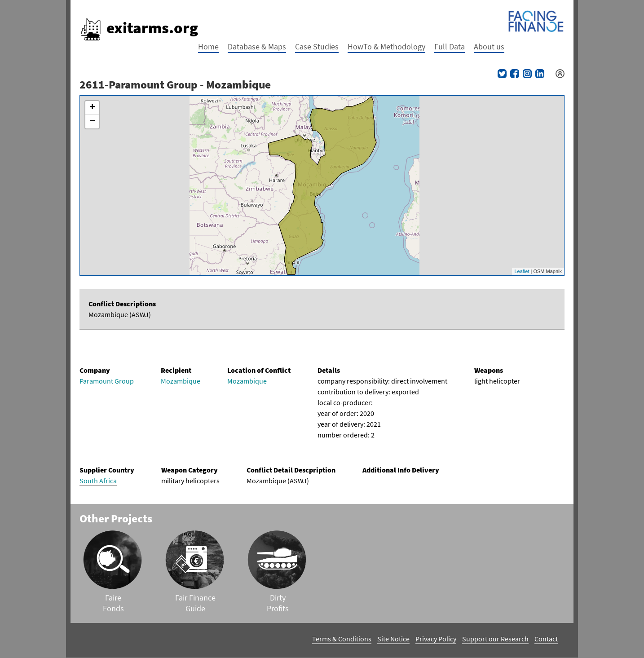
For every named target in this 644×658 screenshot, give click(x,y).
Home (208, 46)
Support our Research (495, 639)
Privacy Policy (436, 639)
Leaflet (522, 271)
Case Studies (317, 46)
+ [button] (92, 108)
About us (489, 46)
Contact (546, 639)
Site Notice (393, 639)
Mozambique (181, 381)
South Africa (98, 481)
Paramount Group (107, 381)
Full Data (450, 46)
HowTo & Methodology (386, 46)
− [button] (92, 122)
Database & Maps (257, 46)
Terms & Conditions (342, 639)
